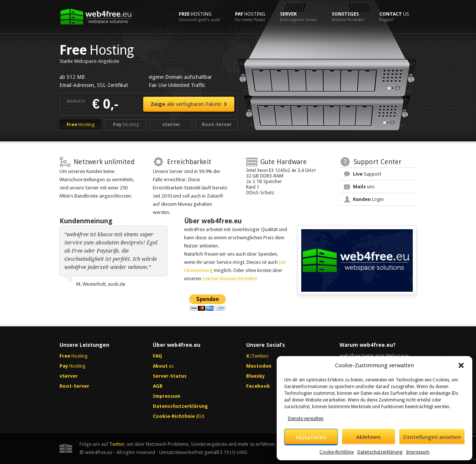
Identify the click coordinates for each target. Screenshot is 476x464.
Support (367, 174)
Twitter (117, 444)
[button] (461, 365)
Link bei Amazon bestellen (230, 279)
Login (368, 199)
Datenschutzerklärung (380, 452)
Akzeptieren (311, 437)
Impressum (418, 452)
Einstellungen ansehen (432, 437)
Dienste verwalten (306, 419)
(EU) (179, 416)
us (394, 17)
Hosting (200, 17)
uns (364, 187)
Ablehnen (368, 437)
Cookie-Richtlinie (337, 452)
